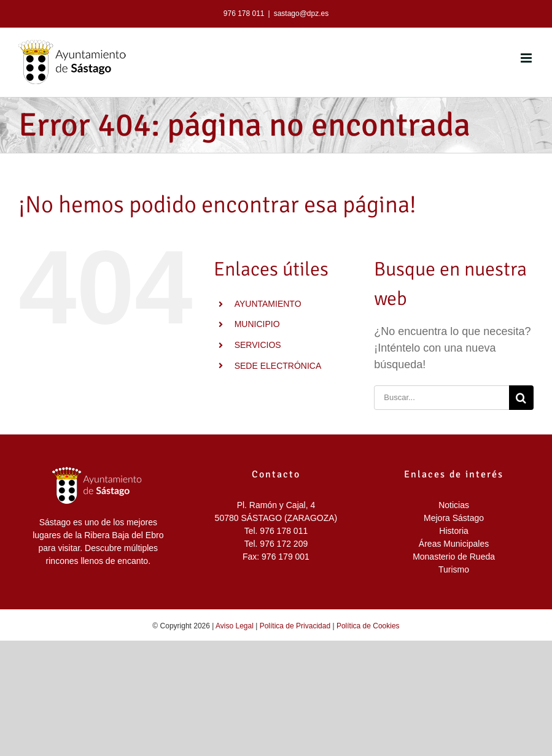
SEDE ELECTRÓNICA (278, 366)
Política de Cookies (368, 626)
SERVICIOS (258, 345)
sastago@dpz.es (301, 13)
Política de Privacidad (295, 626)
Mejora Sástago (454, 518)
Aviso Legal (235, 626)
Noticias (454, 505)
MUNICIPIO (257, 324)
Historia (453, 531)
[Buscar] (521, 398)
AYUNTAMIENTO (268, 304)
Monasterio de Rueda (454, 557)
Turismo (454, 569)
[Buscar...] (441, 398)
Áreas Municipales (454, 544)
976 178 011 (244, 13)
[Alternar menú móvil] (527, 58)
